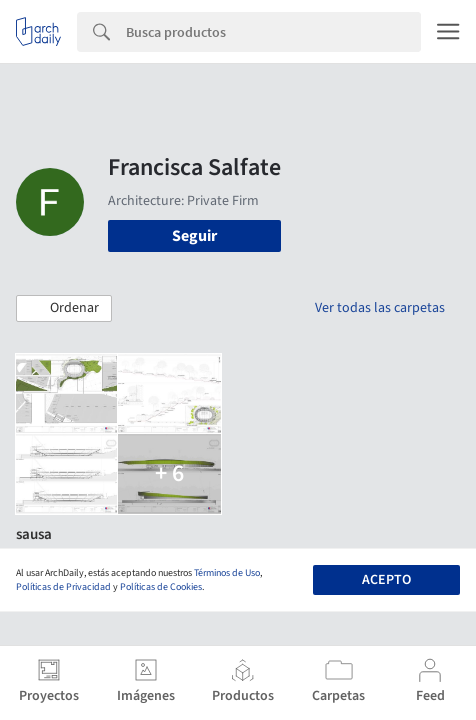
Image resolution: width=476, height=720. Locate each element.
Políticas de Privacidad (63, 587)
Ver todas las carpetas (380, 308)
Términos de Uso (227, 573)
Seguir (194, 236)
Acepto (386, 580)
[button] (64, 309)
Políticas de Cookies (161, 587)
